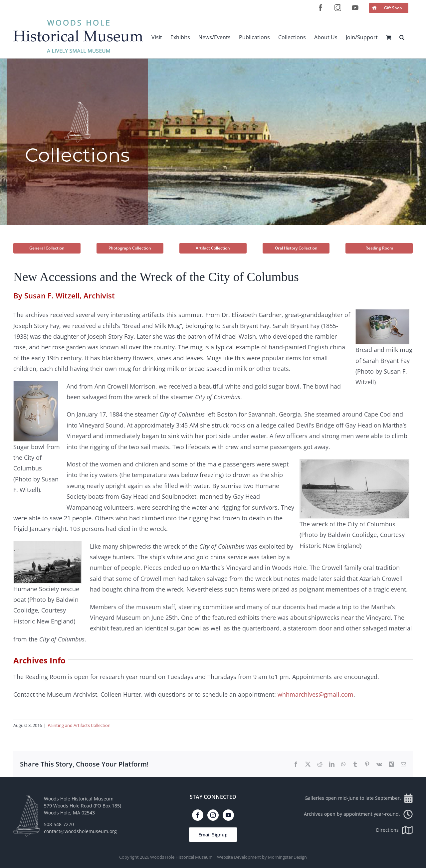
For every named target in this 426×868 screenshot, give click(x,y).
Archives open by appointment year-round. (358, 814)
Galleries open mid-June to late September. (359, 798)
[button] (402, 37)
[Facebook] (198, 815)
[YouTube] (228, 815)
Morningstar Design (287, 857)
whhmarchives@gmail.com (316, 694)
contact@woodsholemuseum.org (80, 831)
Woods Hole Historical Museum (181, 857)
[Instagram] (213, 815)
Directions (394, 830)
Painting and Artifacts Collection (79, 725)
